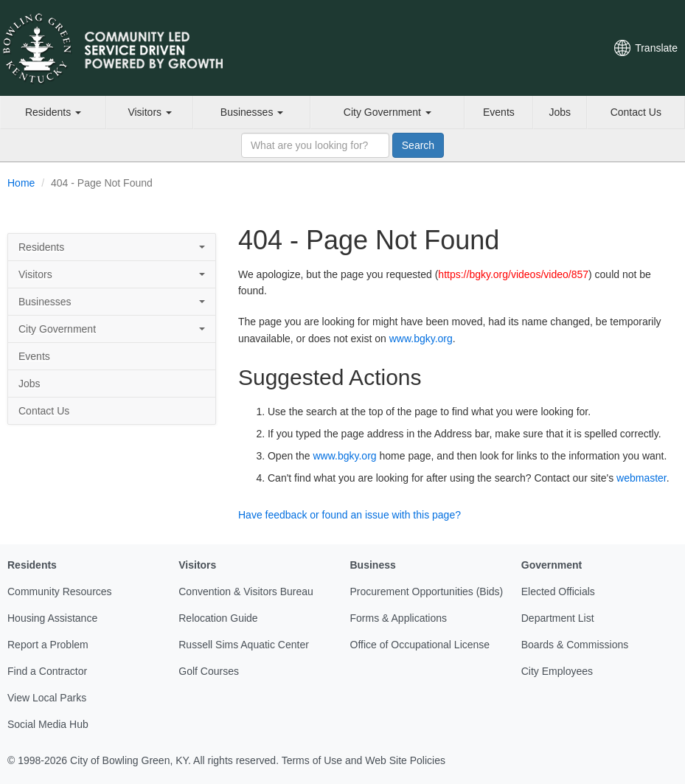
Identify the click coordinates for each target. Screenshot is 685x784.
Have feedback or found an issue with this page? (350, 515)
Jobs (560, 112)
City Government (387, 112)
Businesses (252, 112)
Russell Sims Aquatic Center (244, 645)
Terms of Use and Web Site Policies (364, 760)
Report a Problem (48, 645)
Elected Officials (558, 592)
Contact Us (636, 112)
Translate (656, 48)
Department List (558, 618)
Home (21, 183)
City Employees (557, 671)
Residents (53, 112)
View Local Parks (47, 698)
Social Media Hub (48, 724)
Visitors (150, 112)
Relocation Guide (218, 618)
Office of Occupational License (420, 645)
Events (499, 112)
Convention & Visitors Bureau (246, 592)
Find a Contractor (47, 671)
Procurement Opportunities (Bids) (427, 592)
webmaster (641, 478)
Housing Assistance (52, 618)
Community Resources (60, 592)
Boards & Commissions (575, 645)
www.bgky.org (421, 339)
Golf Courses (209, 671)
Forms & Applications (399, 618)
